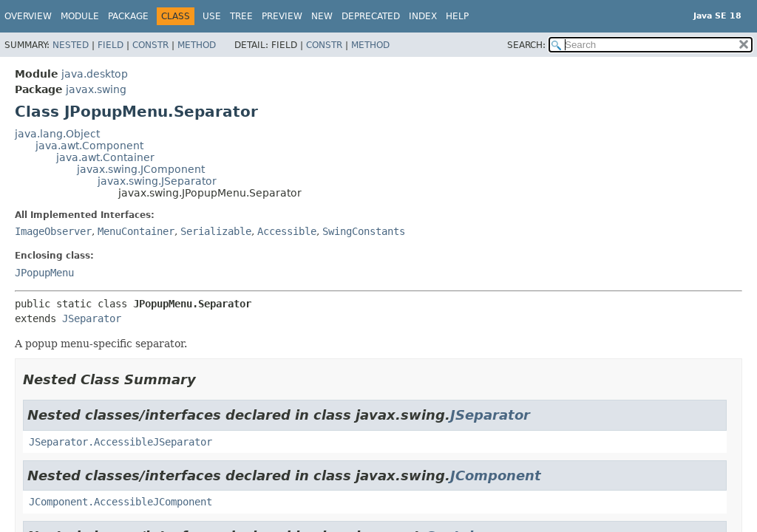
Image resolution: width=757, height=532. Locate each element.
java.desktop (95, 74)
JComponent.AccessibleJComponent (120, 502)
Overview (28, 16)
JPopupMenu (44, 273)
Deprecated (371, 16)
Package (128, 16)
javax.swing (96, 89)
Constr (150, 45)
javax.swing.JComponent (141, 169)
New (322, 16)
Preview (282, 16)
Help (457, 16)
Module (80, 16)
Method (197, 45)
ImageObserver (53, 231)
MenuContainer (136, 231)
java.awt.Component (89, 146)
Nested (71, 45)
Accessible (287, 231)
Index (423, 16)
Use (212, 16)
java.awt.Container (105, 157)
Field (111, 45)
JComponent (496, 475)
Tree (241, 16)
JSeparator (92, 318)
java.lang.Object (57, 134)
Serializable (216, 231)
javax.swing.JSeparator (157, 181)
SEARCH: (526, 45)
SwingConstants (364, 231)
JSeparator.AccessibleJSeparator (120, 442)
